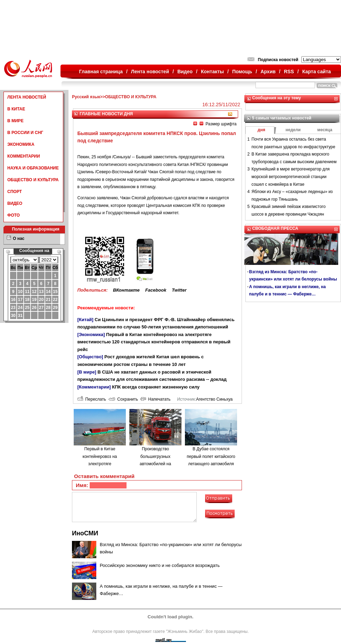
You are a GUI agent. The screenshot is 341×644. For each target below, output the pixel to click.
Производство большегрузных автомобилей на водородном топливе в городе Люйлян (155, 464)
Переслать (92, 399)
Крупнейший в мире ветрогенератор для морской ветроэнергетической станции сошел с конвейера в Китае (291, 177)
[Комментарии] (94, 387)
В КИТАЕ (16, 109)
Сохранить (123, 399)
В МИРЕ (15, 121)
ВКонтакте (126, 290)
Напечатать (156, 399)
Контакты (212, 72)
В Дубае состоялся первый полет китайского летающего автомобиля (211, 456)
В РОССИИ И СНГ (25, 133)
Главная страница (101, 72)
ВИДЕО (15, 203)
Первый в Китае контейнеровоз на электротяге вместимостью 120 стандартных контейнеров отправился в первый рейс (154, 342)
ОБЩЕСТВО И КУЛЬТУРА (33, 180)
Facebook (156, 290)
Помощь (242, 72)
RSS (289, 72)
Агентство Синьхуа (214, 399)
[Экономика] (91, 334)
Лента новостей (150, 72)
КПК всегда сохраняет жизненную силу (156, 387)
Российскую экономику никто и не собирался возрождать (160, 565)
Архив (268, 72)
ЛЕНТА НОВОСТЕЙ (27, 97)
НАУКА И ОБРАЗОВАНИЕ (33, 168)
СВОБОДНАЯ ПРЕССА (275, 228)
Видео (185, 72)
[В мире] (87, 372)
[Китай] (86, 320)
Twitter (179, 290)
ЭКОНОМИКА (21, 144)
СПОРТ (15, 192)
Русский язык (86, 97)
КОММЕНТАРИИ (24, 156)
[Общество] (90, 357)
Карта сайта (316, 72)
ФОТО (14, 215)
